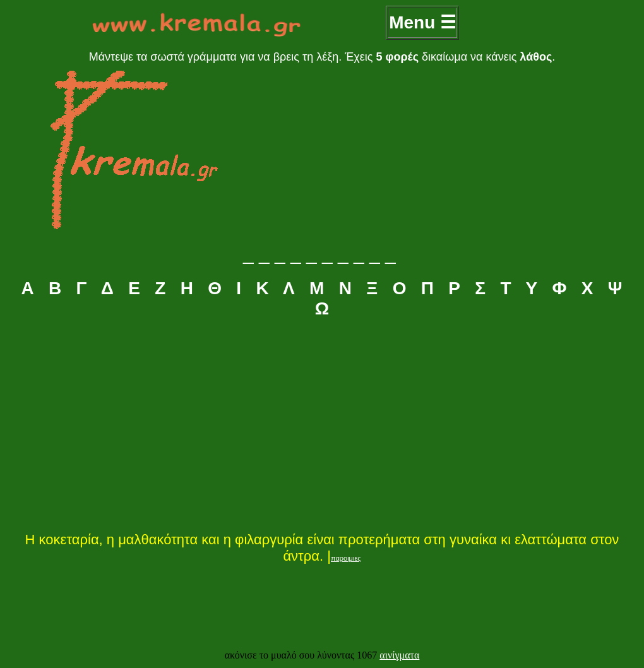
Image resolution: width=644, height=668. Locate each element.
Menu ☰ (422, 22)
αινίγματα (399, 655)
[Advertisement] (322, 424)
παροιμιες (346, 558)
